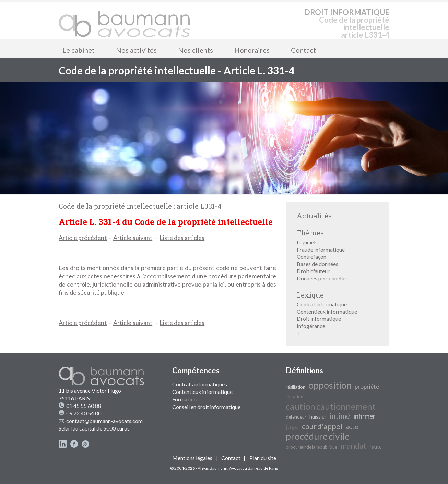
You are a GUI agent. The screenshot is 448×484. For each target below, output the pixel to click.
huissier (318, 417)
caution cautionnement (331, 406)
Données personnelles (322, 278)
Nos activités (136, 50)
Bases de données (317, 264)
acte (352, 427)
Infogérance (311, 326)
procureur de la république (311, 447)
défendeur (296, 417)
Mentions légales (192, 458)
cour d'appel (322, 426)
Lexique (310, 295)
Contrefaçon (311, 257)
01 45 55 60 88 (84, 406)
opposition (330, 385)
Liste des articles (182, 238)
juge (292, 426)
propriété (367, 386)
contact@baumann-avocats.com (104, 421)
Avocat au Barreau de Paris (254, 468)
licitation (294, 397)
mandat (353, 446)
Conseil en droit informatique (206, 407)
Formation (184, 399)
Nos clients (196, 50)
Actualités (314, 216)
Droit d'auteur (313, 271)
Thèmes (310, 233)
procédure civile (318, 436)
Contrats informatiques (200, 384)
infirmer (364, 416)
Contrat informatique (322, 304)
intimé (340, 416)
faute (376, 447)
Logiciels (307, 242)
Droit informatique (319, 319)
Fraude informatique (321, 249)
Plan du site (263, 458)
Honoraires (252, 50)
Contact (303, 50)
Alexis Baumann (213, 468)
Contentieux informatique (327, 311)
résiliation (296, 387)
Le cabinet (79, 50)
